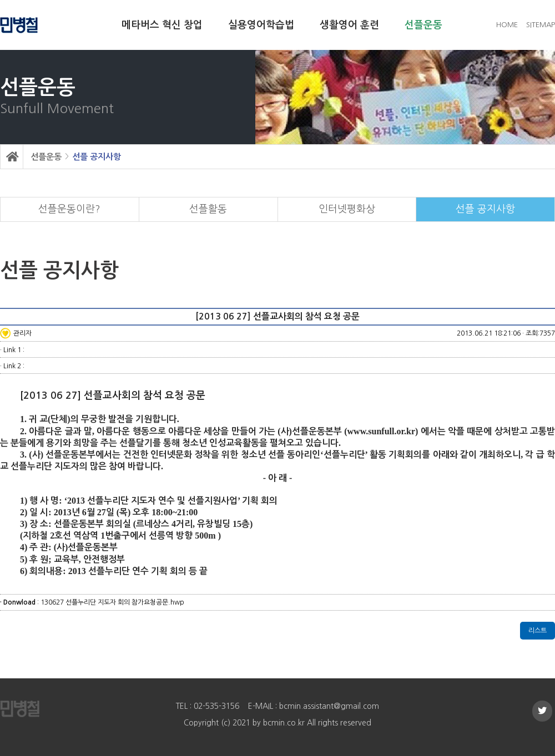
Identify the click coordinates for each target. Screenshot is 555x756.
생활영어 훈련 (349, 25)
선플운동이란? (69, 209)
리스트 (538, 631)
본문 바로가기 (0, 0)
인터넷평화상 (347, 209)
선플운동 (423, 25)
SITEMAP (541, 25)
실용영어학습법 (261, 25)
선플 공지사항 (97, 157)
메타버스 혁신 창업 (162, 25)
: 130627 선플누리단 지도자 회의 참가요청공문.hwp (92, 602)
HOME (507, 25)
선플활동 (208, 209)
